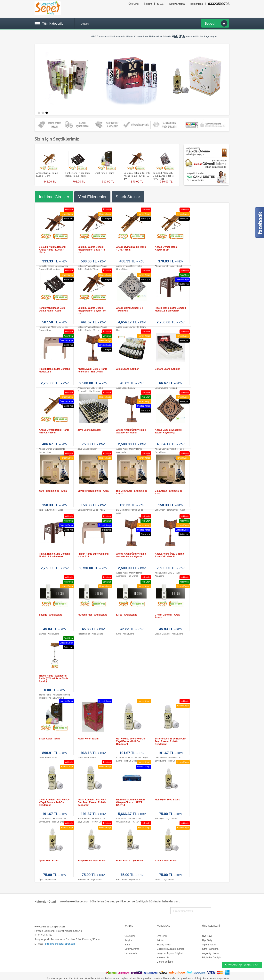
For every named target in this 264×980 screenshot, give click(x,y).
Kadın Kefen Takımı (88, 739)
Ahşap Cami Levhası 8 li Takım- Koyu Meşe (168, 431)
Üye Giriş (207, 940)
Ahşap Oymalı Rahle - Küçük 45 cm (48, 174)
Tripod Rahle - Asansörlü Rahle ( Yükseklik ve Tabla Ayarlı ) (54, 678)
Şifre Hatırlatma (210, 949)
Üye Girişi (134, 4)
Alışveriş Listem (210, 953)
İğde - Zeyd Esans (49, 861)
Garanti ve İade (165, 962)
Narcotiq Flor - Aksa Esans (92, 615)
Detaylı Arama (177, 4)
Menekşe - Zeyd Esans (167, 800)
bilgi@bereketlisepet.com (60, 944)
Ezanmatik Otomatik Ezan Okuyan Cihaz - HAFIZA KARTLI (131, 802)
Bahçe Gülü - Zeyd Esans (92, 861)
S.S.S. (160, 4)
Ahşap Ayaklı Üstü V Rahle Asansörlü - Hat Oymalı (92, 370)
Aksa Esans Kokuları (128, 369)
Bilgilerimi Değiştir (211, 958)
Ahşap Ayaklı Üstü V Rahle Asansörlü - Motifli (131, 431)
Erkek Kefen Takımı (105, 173)
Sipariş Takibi (209, 945)
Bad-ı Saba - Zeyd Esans (130, 861)
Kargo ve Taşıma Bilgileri (170, 953)
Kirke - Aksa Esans (127, 615)
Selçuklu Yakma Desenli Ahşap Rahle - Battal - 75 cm (91, 250)
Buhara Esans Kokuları (168, 369)
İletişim (148, 4)
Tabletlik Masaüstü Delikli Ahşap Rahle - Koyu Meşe (164, 176)
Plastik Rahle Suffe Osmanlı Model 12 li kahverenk (170, 309)
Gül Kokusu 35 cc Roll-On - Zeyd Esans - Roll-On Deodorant (131, 741)
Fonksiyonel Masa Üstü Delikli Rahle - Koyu (78, 174)
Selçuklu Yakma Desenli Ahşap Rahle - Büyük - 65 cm (137, 176)
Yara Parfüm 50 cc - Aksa (53, 491)
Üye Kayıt (207, 936)
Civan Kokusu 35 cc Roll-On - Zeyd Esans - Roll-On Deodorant (55, 802)
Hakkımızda (196, 4)
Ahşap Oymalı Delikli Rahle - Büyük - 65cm (54, 431)
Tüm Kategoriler (53, 24)
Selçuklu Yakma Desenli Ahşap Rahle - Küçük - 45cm (52, 250)
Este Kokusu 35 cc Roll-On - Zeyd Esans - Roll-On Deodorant (171, 741)
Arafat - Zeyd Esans (166, 861)
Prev (33, 163)
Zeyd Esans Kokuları (89, 430)
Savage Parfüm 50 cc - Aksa (93, 491)
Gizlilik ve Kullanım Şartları (171, 949)
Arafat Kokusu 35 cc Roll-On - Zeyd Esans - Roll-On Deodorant (92, 802)
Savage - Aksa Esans (51, 615)
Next (182, 163)
